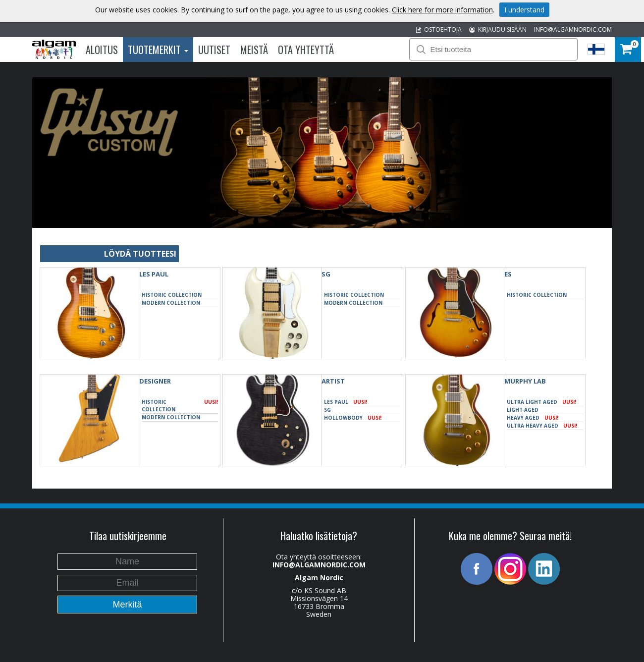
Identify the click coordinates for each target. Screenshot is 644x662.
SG (326, 274)
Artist (333, 381)
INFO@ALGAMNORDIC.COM (573, 29)
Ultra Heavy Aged (542, 426)
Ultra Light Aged (541, 402)
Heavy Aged (533, 418)
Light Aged (523, 410)
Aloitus (102, 50)
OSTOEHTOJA (439, 29)
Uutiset (214, 50)
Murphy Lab (525, 381)
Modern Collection (171, 303)
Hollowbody (353, 418)
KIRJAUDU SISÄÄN (498, 29)
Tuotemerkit (158, 50)
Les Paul (154, 274)
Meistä (254, 50)
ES (508, 274)
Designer (155, 381)
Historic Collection (172, 295)
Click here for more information (442, 10)
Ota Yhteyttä (306, 50)
